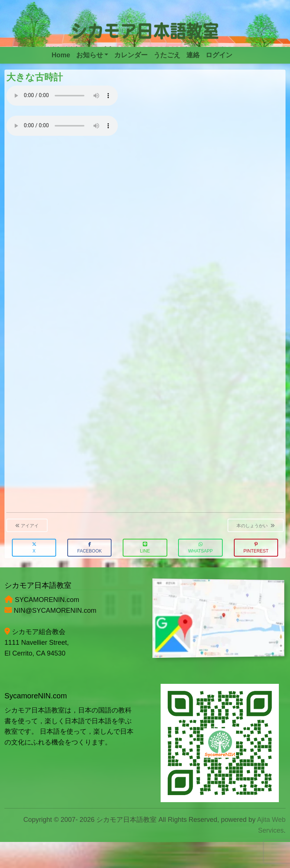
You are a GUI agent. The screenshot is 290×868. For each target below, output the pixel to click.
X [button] (34, 548)
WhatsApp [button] (200, 548)
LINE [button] (145, 548)
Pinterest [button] (256, 548)
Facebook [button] (90, 548)
